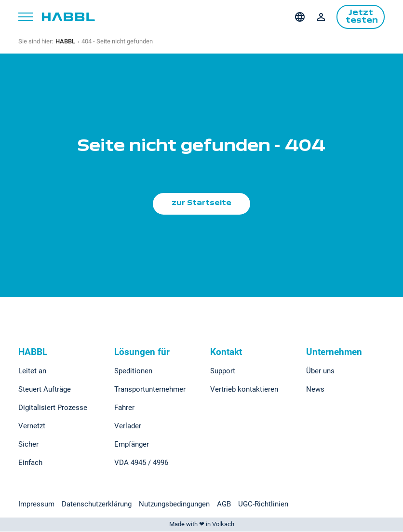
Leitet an (32, 371)
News (315, 390)
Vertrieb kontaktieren (244, 390)
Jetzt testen (362, 17)
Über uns (320, 371)
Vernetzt (32, 426)
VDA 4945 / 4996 (141, 463)
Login (321, 17)
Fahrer (124, 408)
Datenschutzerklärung (97, 505)
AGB (224, 505)
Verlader (128, 426)
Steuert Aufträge (45, 390)
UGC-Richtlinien (263, 505)
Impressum (36, 505)
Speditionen (133, 371)
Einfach (30, 463)
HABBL (65, 41)
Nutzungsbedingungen (174, 505)
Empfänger (132, 445)
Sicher (28, 445)
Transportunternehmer (150, 390)
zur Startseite (202, 204)
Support (223, 371)
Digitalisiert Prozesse (53, 408)
